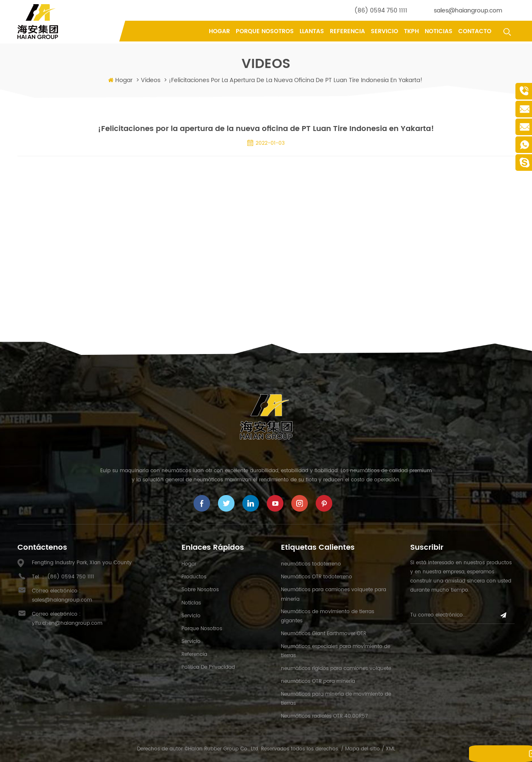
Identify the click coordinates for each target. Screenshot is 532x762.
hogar (189, 564)
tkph (411, 31)
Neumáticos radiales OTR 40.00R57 (324, 716)
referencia (347, 31)
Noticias (439, 31)
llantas (312, 31)
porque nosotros (265, 31)
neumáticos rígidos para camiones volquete (336, 669)
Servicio (384, 31)
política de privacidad (208, 667)
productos (194, 577)
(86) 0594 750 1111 (381, 11)
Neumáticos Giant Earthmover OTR (324, 634)
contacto (475, 31)
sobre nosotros (200, 590)
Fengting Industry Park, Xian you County (82, 563)
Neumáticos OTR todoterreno (317, 577)
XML (391, 749)
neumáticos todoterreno (311, 564)
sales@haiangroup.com (468, 11)
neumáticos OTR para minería (318, 681)
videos (151, 80)
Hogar (219, 31)
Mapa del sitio (363, 749)
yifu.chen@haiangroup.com (67, 623)
